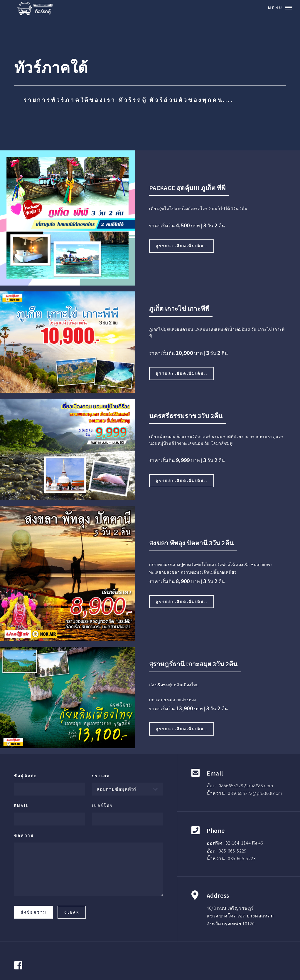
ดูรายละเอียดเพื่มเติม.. (182, 246)
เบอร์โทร (102, 806)
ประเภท (101, 776)
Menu (275, 8)
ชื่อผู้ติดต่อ (26, 776)
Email (21, 806)
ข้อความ (24, 835)
